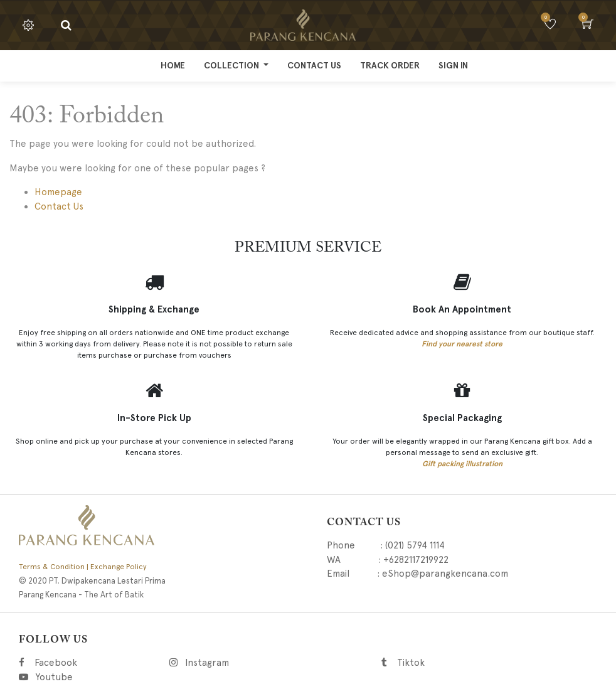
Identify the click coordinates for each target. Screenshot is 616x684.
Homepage (58, 192)
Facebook (73, 663)
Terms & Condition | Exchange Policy (83, 567)
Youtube (53, 677)
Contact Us (59, 206)
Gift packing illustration (462, 464)
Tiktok (467, 663)
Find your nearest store (462, 344)
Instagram (271, 663)
